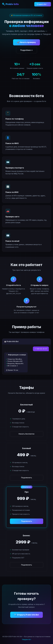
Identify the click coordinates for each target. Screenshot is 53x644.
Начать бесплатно (26, 434)
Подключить (27, 478)
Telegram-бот (26, 640)
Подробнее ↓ (27, 50)
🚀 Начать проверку (26, 42)
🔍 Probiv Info (10, 4)
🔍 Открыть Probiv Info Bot (26, 615)
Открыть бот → (43, 4)
